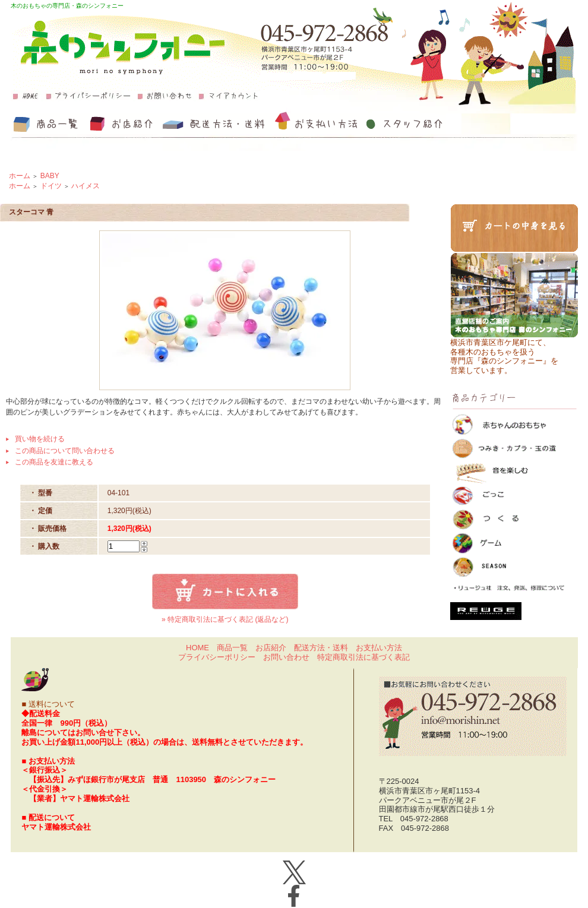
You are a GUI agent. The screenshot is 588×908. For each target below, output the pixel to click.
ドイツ (51, 186)
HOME (197, 648)
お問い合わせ (286, 657)
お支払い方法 (379, 648)
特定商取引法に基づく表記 (363, 657)
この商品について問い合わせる (65, 451)
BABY (50, 176)
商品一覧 (232, 648)
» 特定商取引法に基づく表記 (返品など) (225, 619)
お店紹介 (271, 648)
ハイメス (86, 186)
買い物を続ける (40, 439)
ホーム (20, 176)
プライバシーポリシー (217, 657)
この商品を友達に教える (54, 462)
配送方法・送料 (321, 648)
